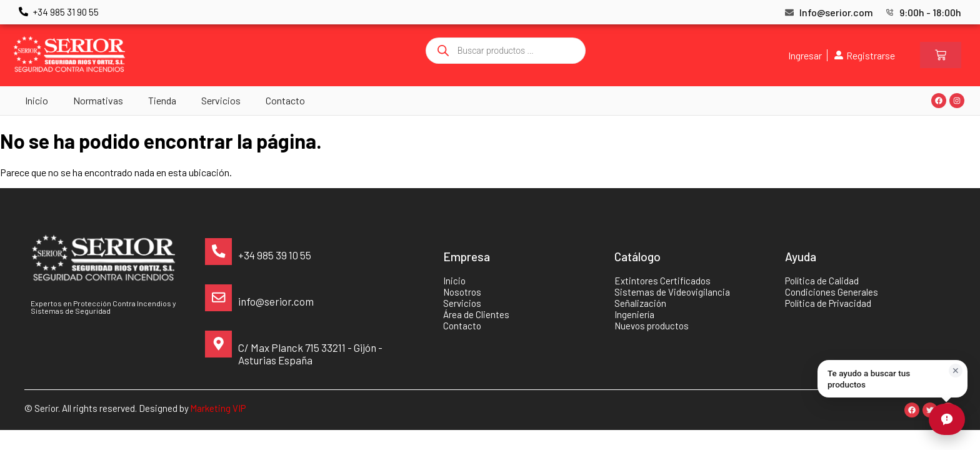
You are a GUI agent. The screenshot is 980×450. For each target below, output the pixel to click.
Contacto (285, 100)
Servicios (221, 100)
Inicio (37, 100)
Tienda (162, 100)
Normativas (98, 100)
